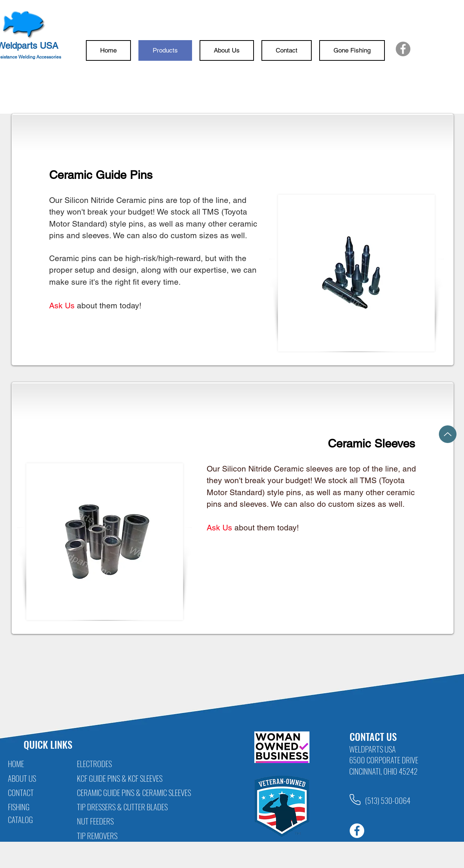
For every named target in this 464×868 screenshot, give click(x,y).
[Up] (448, 434)
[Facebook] (403, 49)
